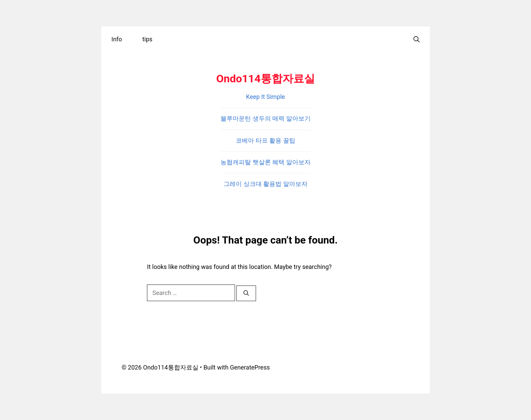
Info (117, 39)
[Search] (246, 293)
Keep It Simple (266, 97)
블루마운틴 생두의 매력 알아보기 (265, 118)
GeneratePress (250, 367)
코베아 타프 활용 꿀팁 (265, 140)
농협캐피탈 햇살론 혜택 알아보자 (265, 162)
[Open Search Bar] (417, 39)
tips (147, 39)
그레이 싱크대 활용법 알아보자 (265, 184)
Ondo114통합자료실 (265, 79)
